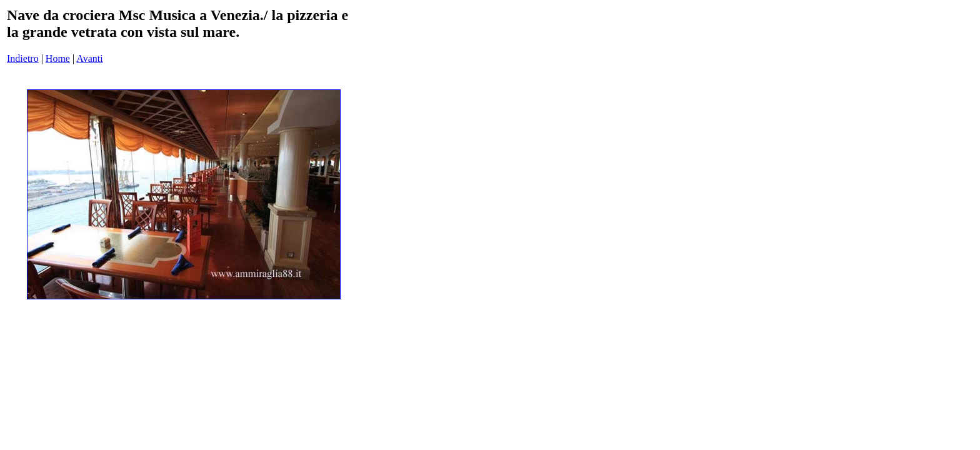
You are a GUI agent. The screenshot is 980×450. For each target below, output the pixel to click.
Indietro (23, 58)
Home (58, 58)
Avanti (89, 58)
